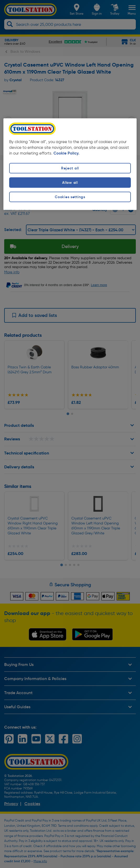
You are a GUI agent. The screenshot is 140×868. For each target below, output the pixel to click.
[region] (70, 164)
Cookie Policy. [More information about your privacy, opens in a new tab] (66, 153)
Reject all (70, 168)
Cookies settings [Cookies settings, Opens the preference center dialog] (70, 197)
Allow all (70, 182)
